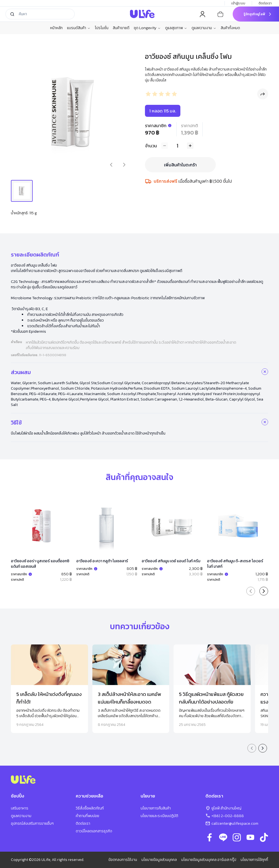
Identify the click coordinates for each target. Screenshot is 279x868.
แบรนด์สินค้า (79, 28)
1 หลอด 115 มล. (163, 111)
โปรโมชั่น (102, 28)
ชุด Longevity (147, 28)
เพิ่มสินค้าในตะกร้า (180, 165)
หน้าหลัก (56, 28)
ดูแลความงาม (204, 28)
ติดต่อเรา (266, 3)
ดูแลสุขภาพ (176, 28)
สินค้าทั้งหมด (230, 28)
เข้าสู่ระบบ (238, 3)
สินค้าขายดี (121, 28)
